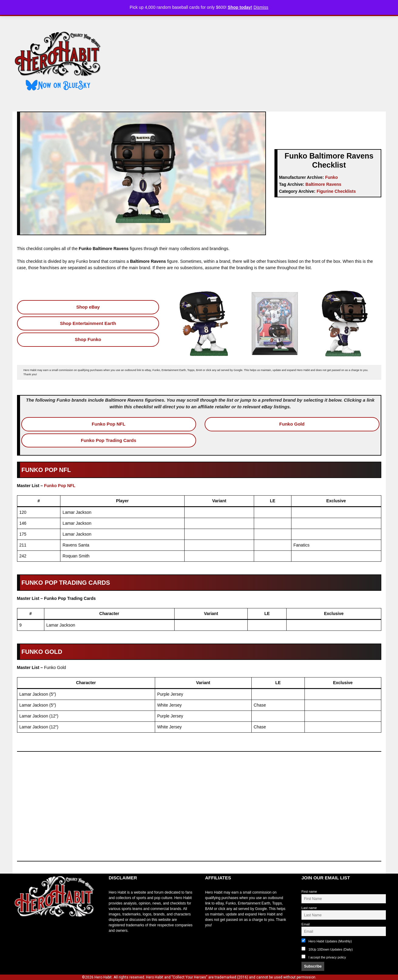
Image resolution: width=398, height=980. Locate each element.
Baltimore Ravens (323, 184)
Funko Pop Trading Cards (109, 440)
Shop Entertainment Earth (88, 323)
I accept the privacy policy (327, 957)
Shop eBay (88, 307)
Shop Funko (88, 339)
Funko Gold (292, 424)
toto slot (19, 932)
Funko (332, 177)
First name (309, 891)
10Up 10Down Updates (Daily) (327, 949)
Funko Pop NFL (109, 424)
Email (306, 924)
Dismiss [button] (261, 7)
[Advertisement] (249, 62)
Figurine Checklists (336, 191)
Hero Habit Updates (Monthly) (327, 941)
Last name (309, 908)
